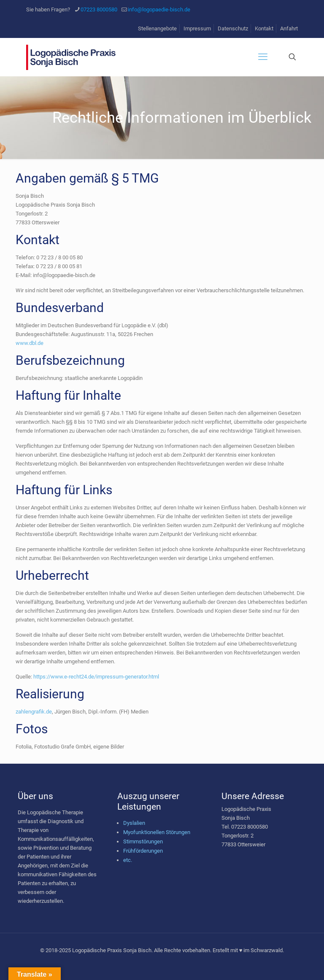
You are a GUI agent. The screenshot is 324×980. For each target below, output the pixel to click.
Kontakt (264, 28)
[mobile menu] (263, 57)
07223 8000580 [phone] (99, 9)
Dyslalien (134, 823)
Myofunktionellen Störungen (157, 832)
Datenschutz (233, 28)
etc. (128, 860)
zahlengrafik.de (34, 712)
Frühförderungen (143, 851)
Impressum (197, 28)
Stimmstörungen (143, 841)
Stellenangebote (157, 28)
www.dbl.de (30, 343)
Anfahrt (289, 28)
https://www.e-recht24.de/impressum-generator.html (96, 677)
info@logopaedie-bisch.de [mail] (159, 9)
